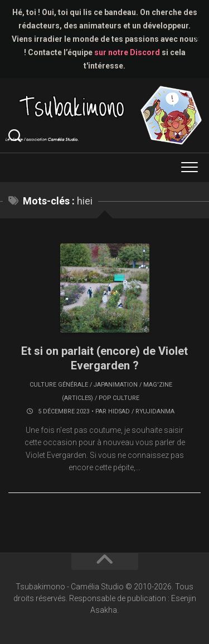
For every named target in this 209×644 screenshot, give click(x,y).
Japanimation (116, 385)
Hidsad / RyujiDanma (141, 411)
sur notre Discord (127, 52)
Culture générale (59, 385)
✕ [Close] (197, 39)
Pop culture (119, 398)
